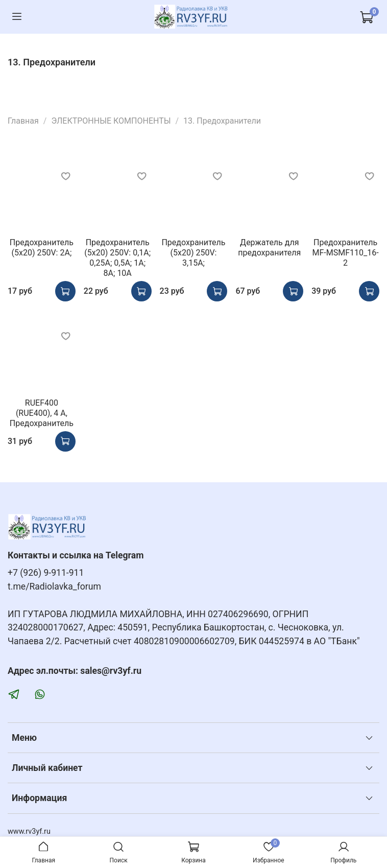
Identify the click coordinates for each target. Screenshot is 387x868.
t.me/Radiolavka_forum (54, 587)
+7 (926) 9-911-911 (46, 573)
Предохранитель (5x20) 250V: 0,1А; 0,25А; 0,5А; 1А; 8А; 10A (117, 258)
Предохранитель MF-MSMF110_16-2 (346, 253)
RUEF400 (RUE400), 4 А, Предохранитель (42, 413)
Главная (23, 121)
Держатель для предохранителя (269, 248)
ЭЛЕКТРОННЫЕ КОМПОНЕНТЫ (111, 121)
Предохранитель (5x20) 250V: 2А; (42, 248)
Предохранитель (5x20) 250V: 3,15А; (193, 253)
